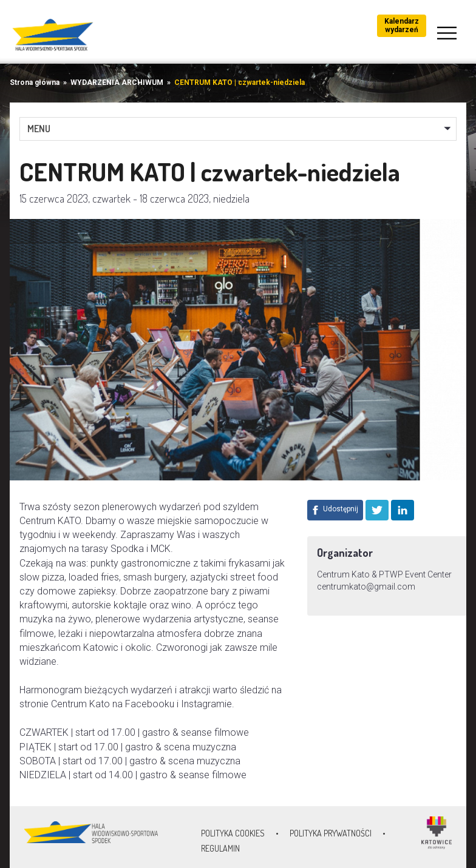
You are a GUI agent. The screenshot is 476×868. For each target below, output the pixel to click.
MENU (39, 129)
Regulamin (220, 848)
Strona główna (35, 82)
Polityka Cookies (233, 833)
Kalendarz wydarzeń (402, 25)
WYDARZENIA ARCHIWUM (117, 82)
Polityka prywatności (331, 833)
